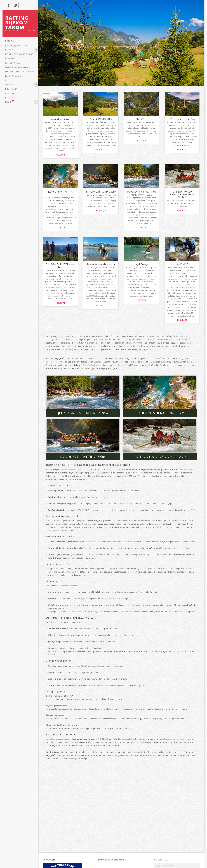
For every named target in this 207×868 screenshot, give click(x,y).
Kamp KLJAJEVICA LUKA (16, 45)
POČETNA (10, 41)
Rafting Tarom (13, 76)
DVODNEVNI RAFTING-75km (141, 192)
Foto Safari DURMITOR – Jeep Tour (60, 266)
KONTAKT (10, 98)
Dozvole (10, 93)
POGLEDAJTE (141, 300)
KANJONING (11, 58)
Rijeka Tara (11, 89)
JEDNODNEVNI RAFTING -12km (60, 193)
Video (8, 80)
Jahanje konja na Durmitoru (20, 71)
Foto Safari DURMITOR (17, 67)
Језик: (10, 102)
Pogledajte (60, 155)
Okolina (10, 84)
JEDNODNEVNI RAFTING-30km (101, 192)
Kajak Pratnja (12, 63)
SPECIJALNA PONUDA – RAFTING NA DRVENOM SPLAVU (182, 195)
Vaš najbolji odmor (60, 119)
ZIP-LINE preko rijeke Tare (19, 54)
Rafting (9, 50)
